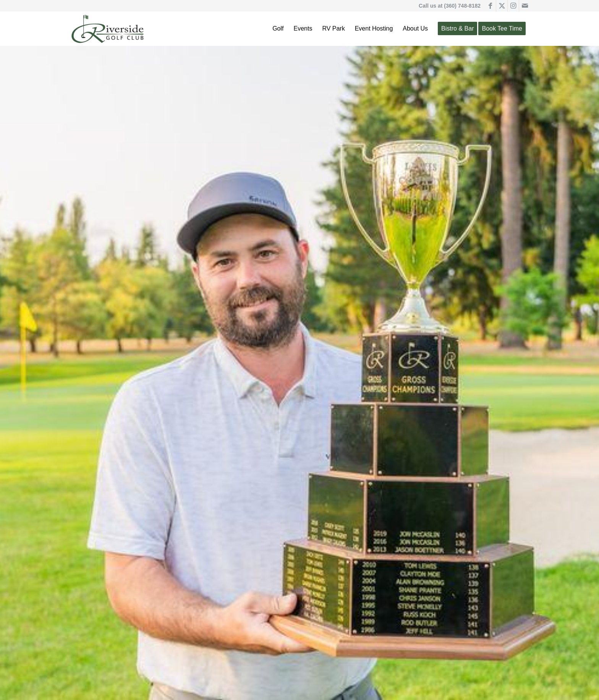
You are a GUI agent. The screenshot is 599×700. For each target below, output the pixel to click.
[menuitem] (278, 29)
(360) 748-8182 (462, 6)
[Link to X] (502, 6)
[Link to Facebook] (490, 6)
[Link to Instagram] (513, 6)
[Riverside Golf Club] (108, 29)
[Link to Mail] (525, 6)
